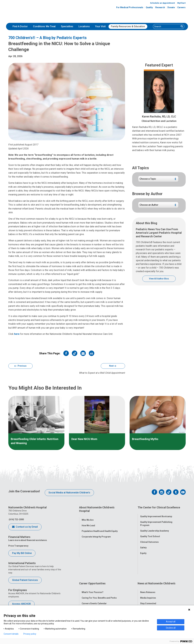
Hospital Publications (151, 583)
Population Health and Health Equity (100, 528)
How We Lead (88, 522)
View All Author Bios (159, 279)
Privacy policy (30, 634)
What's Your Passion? (93, 566)
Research (160, 7)
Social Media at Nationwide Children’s (69, 493)
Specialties (67, 26)
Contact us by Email (25, 527)
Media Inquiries (148, 572)
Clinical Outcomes (149, 539)
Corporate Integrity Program (96, 534)
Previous (20, 366)
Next (113, 366)
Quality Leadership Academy (155, 527)
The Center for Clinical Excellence (159, 507)
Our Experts (146, 589)
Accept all (171, 622)
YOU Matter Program (92, 589)
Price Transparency (18, 546)
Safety (143, 544)
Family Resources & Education (128, 26)
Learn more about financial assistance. (28, 540)
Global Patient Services (25, 580)
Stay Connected (148, 578)
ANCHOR (86, 594)
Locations (84, 26)
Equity (143, 550)
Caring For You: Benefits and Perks (99, 572)
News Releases (148, 566)
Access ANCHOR (21, 604)
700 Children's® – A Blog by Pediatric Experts (47, 38)
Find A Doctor (20, 26)
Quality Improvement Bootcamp (156, 513)
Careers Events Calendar (94, 578)
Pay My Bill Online (22, 553)
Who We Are (88, 517)
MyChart (181, 3)
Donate (171, 7)
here (17, 334)
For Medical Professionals (130, 7)
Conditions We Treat (44, 26)
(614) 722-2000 (16, 519)
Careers (181, 7)
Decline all (171, 628)
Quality (149, 7)
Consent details (11, 634)
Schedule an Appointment (162, 3)
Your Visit (100, 26)
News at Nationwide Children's (156, 561)
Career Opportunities (92, 561)
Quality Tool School (150, 533)
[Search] (166, 26)
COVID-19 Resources (92, 600)
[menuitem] (20, 26)
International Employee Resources (99, 583)
